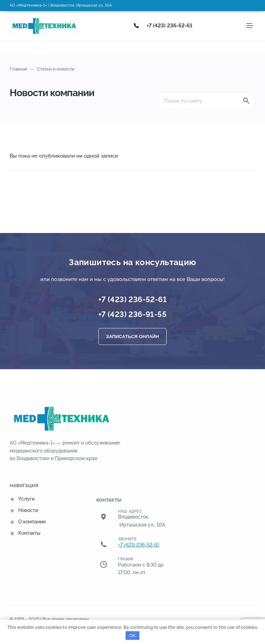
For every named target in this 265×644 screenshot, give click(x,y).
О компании (32, 522)
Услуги (26, 499)
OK (133, 636)
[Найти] (246, 101)
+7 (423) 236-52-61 (169, 26)
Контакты (29, 533)
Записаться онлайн (132, 337)
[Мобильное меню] (250, 26)
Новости (28, 510)
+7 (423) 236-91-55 (132, 314)
